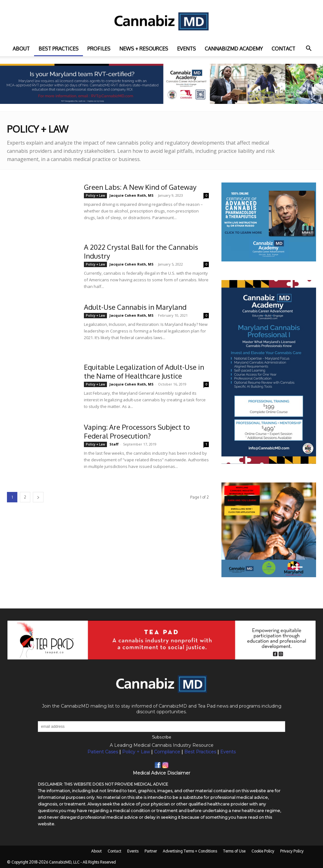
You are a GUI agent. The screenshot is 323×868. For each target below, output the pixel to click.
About (21, 49)
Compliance (167, 752)
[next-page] (38, 497)
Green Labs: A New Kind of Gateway (140, 187)
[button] (308, 49)
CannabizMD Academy (234, 49)
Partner (151, 851)
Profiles (99, 49)
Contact (283, 49)
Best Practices (200, 752)
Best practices (59, 49)
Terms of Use (234, 851)
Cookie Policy (263, 851)
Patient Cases (103, 752)
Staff (114, 444)
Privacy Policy (292, 851)
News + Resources (144, 49)
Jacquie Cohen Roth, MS (132, 195)
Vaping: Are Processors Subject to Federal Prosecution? (137, 431)
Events (186, 49)
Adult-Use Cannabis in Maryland (135, 307)
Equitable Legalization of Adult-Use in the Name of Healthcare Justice (144, 371)
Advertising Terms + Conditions (190, 851)
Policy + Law (95, 195)
